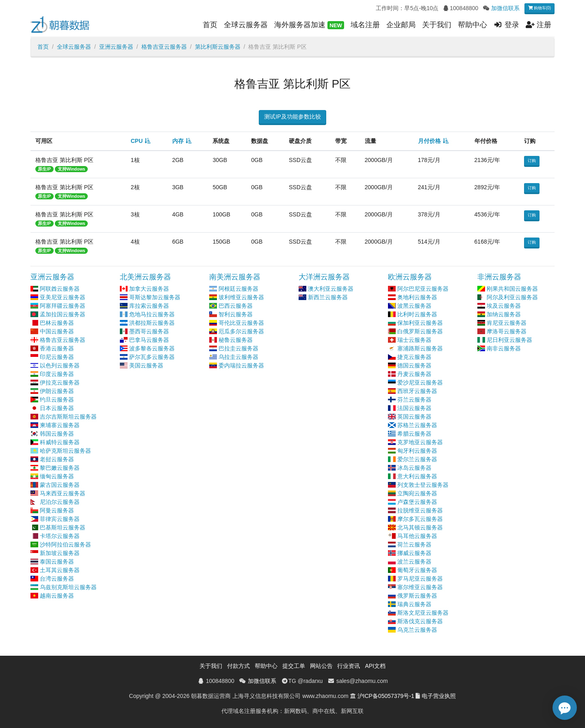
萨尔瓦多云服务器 (152, 357)
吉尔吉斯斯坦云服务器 (68, 417)
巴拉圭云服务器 (238, 348)
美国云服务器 (146, 365)
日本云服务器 (57, 408)
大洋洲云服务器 (324, 277)
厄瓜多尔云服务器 (241, 331)
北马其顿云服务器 (420, 527)
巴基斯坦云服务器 (63, 527)
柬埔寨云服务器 (60, 425)
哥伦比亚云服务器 (241, 323)
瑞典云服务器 (414, 604)
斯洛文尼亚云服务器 (423, 613)
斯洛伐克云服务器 (420, 621)
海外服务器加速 (309, 25)
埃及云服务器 (504, 306)
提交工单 (294, 666)
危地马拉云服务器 (152, 314)
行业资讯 (349, 666)
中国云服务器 (57, 331)
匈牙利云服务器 (417, 451)
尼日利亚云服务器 (509, 340)
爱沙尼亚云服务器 (420, 382)
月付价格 (429, 141)
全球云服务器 (246, 25)
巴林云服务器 (57, 323)
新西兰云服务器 (328, 297)
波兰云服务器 (414, 562)
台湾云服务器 (57, 579)
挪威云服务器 (414, 553)
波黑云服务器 (414, 306)
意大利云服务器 (417, 476)
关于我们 (437, 25)
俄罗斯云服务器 (417, 596)
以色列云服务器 (60, 365)
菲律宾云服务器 (60, 519)
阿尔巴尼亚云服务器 (423, 289)
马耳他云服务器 (417, 536)
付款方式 (238, 666)
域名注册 (365, 25)
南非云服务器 (504, 348)
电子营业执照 (439, 696)
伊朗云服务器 (57, 391)
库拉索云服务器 (149, 306)
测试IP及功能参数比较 (292, 117)
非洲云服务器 (499, 277)
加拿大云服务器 (149, 289)
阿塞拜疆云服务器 (63, 306)
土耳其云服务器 (60, 570)
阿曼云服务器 (57, 510)
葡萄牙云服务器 (417, 570)
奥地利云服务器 (417, 297)
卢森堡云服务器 (417, 502)
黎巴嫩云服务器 (60, 468)
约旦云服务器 (57, 400)
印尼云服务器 (57, 357)
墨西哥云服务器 (149, 331)
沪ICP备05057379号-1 (386, 696)
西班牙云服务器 (417, 391)
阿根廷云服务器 (238, 289)
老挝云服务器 (57, 459)
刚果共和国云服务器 (512, 289)
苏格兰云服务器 (417, 425)
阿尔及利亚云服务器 (512, 297)
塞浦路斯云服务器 (420, 348)
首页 (210, 25)
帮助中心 (472, 25)
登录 (506, 25)
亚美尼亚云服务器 (63, 297)
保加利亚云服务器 (420, 323)
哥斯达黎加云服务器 (155, 297)
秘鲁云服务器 (236, 340)
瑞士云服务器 (414, 340)
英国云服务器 (414, 417)
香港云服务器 (57, 348)
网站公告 (321, 666)
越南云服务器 (57, 596)
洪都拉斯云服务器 (152, 323)
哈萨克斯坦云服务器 (65, 451)
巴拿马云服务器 (149, 340)
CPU (137, 141)
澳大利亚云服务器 (331, 289)
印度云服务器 (57, 374)
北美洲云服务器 (145, 277)
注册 (538, 25)
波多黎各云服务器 (152, 348)
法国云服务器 (414, 408)
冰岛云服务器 (414, 468)
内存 (178, 141)
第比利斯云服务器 (218, 47)
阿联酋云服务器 (60, 289)
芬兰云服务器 (414, 400)
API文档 (375, 666)
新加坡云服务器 (60, 553)
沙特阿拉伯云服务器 (65, 544)
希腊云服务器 (414, 434)
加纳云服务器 (504, 314)
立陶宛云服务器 (417, 493)
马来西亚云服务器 (63, 493)
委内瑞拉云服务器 (241, 365)
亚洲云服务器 (116, 47)
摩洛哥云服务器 (507, 331)
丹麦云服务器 (414, 374)
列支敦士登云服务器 (423, 485)
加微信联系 (505, 8)
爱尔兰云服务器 (417, 459)
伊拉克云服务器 (60, 382)
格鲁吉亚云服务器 (164, 47)
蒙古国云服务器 (60, 485)
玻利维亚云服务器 (241, 297)
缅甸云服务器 (57, 476)
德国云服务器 (414, 365)
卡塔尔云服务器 (60, 536)
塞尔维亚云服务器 (420, 587)
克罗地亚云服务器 (420, 442)
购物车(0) (539, 8)
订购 (532, 161)
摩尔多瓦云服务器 (420, 519)
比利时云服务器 (417, 314)
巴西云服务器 (236, 306)
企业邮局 (401, 25)
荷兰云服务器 (414, 544)
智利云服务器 (236, 314)
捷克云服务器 (414, 357)
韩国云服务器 (57, 434)
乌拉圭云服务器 (238, 357)
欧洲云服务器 (410, 277)
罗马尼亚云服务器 (420, 579)
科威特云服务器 (60, 442)
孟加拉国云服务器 (63, 314)
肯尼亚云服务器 (507, 323)
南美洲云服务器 (235, 277)
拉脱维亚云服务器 (420, 510)
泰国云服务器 (57, 562)
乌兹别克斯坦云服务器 (68, 587)
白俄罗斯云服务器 (420, 331)
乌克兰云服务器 (417, 630)
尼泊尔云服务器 (60, 502)
